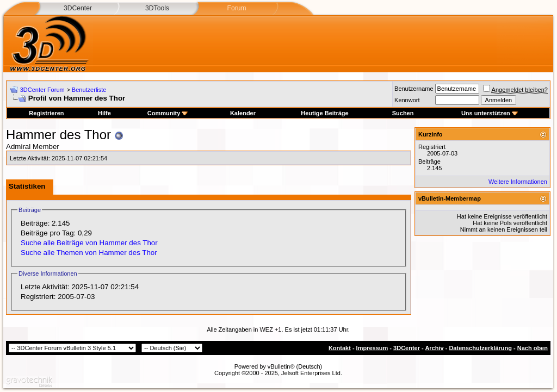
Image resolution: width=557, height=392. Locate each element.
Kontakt (340, 348)
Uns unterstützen (490, 113)
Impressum (372, 348)
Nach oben (533, 348)
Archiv (434, 348)
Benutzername (414, 89)
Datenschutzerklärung (480, 348)
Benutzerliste (89, 90)
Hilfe (104, 113)
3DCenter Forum (42, 90)
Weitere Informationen (518, 182)
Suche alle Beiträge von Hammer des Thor (89, 243)
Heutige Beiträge (324, 113)
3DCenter (78, 8)
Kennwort (407, 100)
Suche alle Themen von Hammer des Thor (89, 253)
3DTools (157, 8)
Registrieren (46, 113)
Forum (236, 8)
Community (168, 113)
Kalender (243, 113)
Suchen (403, 113)
